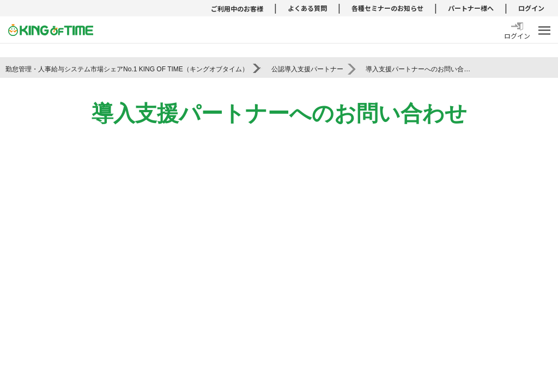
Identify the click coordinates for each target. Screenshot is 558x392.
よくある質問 (307, 8)
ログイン (531, 8)
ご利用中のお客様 (237, 8)
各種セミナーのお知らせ (387, 8)
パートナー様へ (471, 8)
